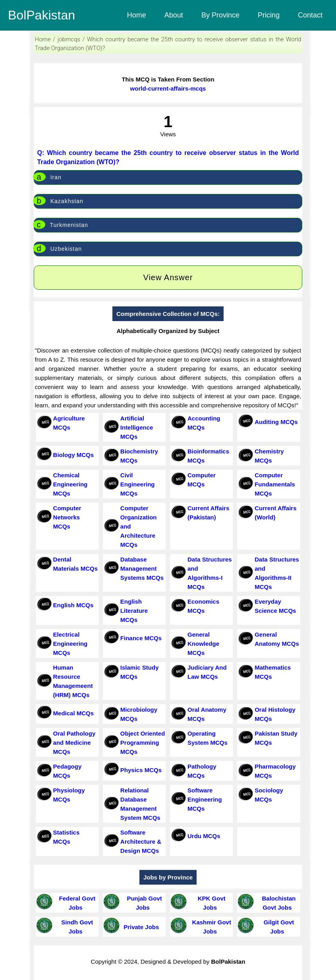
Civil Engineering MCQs (138, 484)
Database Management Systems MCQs (142, 568)
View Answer (168, 277)
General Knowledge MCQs (203, 644)
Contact (310, 15)
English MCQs (73, 605)
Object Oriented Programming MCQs (143, 743)
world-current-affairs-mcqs (168, 88)
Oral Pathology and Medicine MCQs (74, 743)
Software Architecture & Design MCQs (141, 842)
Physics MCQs (141, 770)
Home (137, 15)
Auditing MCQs (276, 422)
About (174, 15)
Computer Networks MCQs (67, 517)
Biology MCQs (74, 455)
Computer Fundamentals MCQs (275, 484)
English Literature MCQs (134, 611)
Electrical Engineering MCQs (70, 644)
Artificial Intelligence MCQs (137, 427)
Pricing (269, 15)
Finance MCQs (141, 638)
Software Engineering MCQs (205, 799)
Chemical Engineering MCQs (70, 484)
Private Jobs (140, 927)
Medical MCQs (74, 713)
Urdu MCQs (204, 836)
